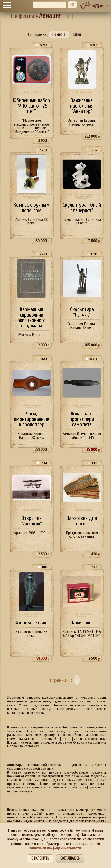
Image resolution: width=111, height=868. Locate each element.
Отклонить (40, 858)
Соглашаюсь (70, 858)
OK (72, 5)
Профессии (23, 16)
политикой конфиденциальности (55, 848)
